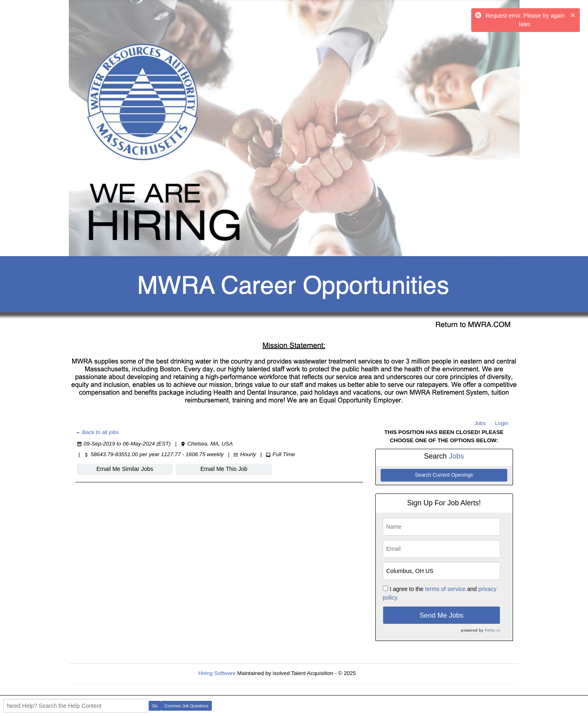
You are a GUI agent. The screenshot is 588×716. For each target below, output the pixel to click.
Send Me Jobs (442, 615)
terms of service (445, 589)
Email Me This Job (224, 469)
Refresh (380, 673)
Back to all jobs (97, 432)
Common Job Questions (187, 706)
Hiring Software (217, 673)
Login (502, 423)
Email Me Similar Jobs (125, 469)
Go (155, 706)
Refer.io (492, 630)
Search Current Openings (444, 475)
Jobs (480, 423)
